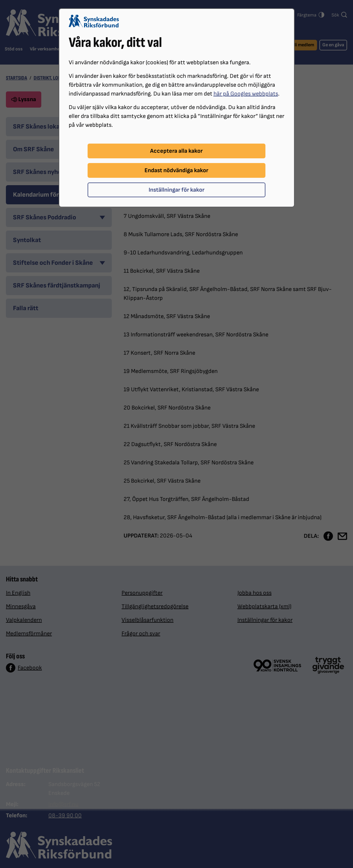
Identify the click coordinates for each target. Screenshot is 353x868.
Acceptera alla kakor (176, 151)
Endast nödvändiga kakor (176, 170)
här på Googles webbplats (246, 94)
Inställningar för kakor (176, 190)
